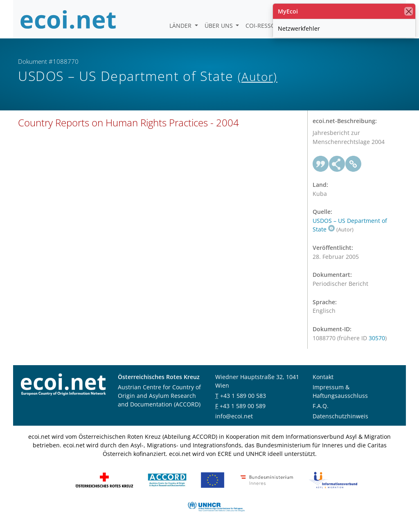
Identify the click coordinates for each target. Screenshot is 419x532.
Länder (181, 26)
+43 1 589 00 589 (243, 406)
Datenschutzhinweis (340, 416)
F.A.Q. (321, 406)
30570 (377, 338)
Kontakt (323, 377)
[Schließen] (409, 11)
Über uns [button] (220, 26)
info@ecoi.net (234, 416)
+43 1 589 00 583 (243, 396)
